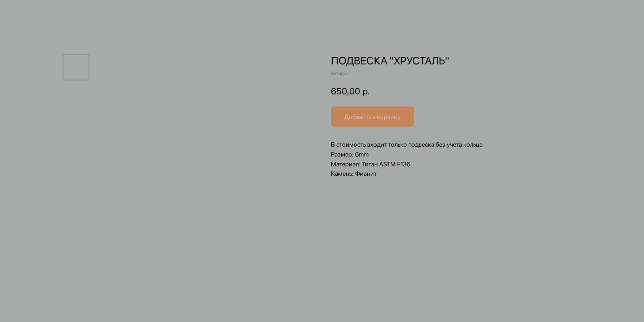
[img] (318, 22)
